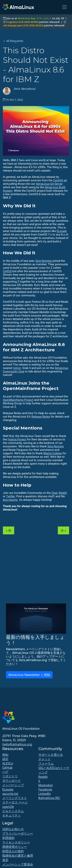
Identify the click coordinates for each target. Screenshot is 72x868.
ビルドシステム (13, 811)
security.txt (10, 794)
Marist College (53, 453)
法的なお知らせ (13, 829)
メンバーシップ (13, 785)
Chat (54, 493)
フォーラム (46, 764)
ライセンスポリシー (16, 842)
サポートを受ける (51, 755)
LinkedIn (45, 794)
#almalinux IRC (49, 798)
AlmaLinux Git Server (49, 184)
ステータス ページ (15, 802)
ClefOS (7, 271)
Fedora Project (17, 439)
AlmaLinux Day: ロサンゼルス (35, 18)
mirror (17, 368)
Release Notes (41, 417)
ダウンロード (12, 781)
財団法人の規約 (13, 851)
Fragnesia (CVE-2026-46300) (22, 22)
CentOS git (60, 180)
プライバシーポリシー (18, 833)
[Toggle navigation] (65, 7)
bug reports (10, 500)
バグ (5, 772)
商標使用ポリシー (15, 847)
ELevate (62, 231)
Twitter (10, 496)
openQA (8, 807)
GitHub (7, 768)
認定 (5, 759)
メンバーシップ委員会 (18, 864)
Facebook (45, 789)
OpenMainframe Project (18, 400)
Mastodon (46, 785)
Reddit (63, 493)
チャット (45, 759)
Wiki (5, 755)
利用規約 (8, 838)
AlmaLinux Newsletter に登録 (29, 675)
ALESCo (8, 763)
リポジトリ (10, 776)
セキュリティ (12, 815)
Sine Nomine (44, 261)
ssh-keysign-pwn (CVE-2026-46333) (23, 25)
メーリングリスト (15, 798)
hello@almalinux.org (17, 744)
